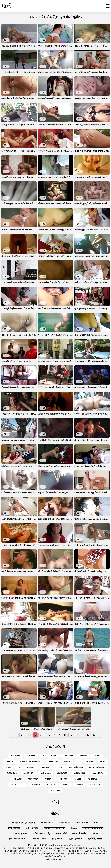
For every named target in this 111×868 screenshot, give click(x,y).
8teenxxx (31, 767)
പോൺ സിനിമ (65, 823)
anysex (78, 779)
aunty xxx (56, 791)
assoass (79, 785)
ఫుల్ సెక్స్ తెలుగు (95, 839)
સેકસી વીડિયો (82, 823)
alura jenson (80, 773)
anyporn (64, 779)
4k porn (90, 762)
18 (43, 756)
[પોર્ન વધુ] (108, 6)
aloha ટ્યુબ (46, 773)
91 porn (45, 767)
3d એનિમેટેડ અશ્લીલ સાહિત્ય (30, 762)
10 (59, 735)
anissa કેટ (49, 779)
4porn (103, 762)
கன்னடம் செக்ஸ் (80, 833)
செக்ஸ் (74, 828)
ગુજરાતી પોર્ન (61, 833)
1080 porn (16, 756)
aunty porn (95, 785)
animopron (33, 779)
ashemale (92, 779)
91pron (59, 767)
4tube (8, 767)
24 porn (83, 756)
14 (82, 735)
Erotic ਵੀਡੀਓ (32, 828)
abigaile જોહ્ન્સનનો (97, 767)
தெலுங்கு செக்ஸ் (75, 839)
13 (77, 735)
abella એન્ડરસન (76, 767)
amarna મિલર (98, 773)
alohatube (62, 773)
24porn (97, 756)
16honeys (31, 756)
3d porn (9, 762)
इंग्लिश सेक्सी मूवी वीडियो (24, 823)
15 (88, 735)
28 (94, 735)
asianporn (35, 785)
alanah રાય (12, 773)
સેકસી (96, 823)
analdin (18, 779)
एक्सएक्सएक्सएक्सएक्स (93, 828)
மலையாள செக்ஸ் (38, 839)
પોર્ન (47, 859)
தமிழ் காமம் (57, 839)
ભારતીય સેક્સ (47, 823)
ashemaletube (17, 785)
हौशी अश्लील (14, 828)
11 (65, 735)
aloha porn (29, 773)
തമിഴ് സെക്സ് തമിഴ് (20, 833)
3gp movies (53, 762)
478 (78, 762)
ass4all (65, 785)
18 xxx (53, 756)
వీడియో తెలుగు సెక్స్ (42, 833)
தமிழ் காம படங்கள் (17, 839)
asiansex (51, 785)
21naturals (68, 756)
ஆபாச (96, 833)
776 (19, 767)
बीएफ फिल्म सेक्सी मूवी (54, 828)
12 (71, 735)
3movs (67, 762)
